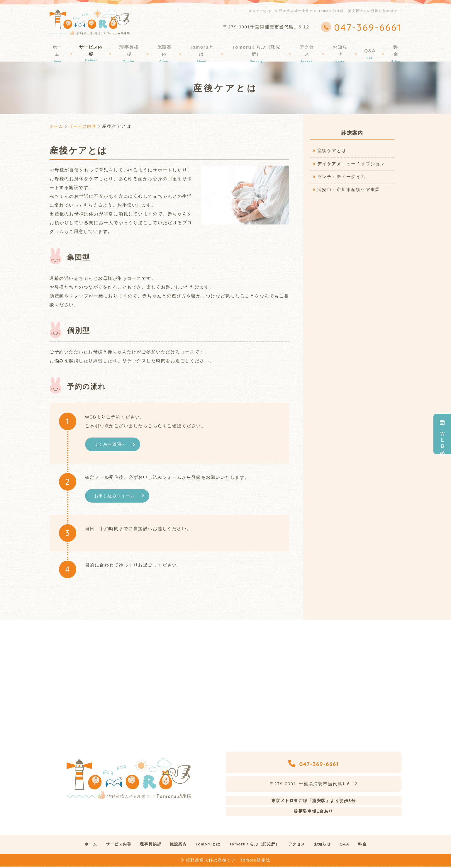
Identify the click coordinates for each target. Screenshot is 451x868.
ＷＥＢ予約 (442, 434)
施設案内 (169, 49)
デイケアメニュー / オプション (351, 164)
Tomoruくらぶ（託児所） (259, 49)
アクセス (309, 49)
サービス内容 (95, 49)
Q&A (369, 49)
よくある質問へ (111, 444)
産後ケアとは (332, 151)
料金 (392, 49)
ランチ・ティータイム (341, 177)
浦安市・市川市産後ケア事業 (349, 190)
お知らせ (341, 49)
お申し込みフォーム (116, 496)
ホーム (61, 49)
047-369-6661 (313, 763)
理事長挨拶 (134, 49)
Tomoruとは (205, 49)
